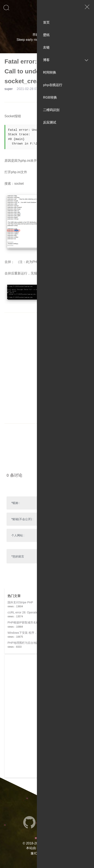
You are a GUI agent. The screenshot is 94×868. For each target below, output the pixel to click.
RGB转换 (50, 97)
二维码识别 (51, 110)
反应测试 (50, 122)
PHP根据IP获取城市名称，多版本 (29, 622)
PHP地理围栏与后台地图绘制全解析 (30, 643)
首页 (46, 22)
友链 (46, 47)
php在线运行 (53, 85)
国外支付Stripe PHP (20, 602)
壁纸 (46, 35)
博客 (46, 60)
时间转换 (50, 72)
